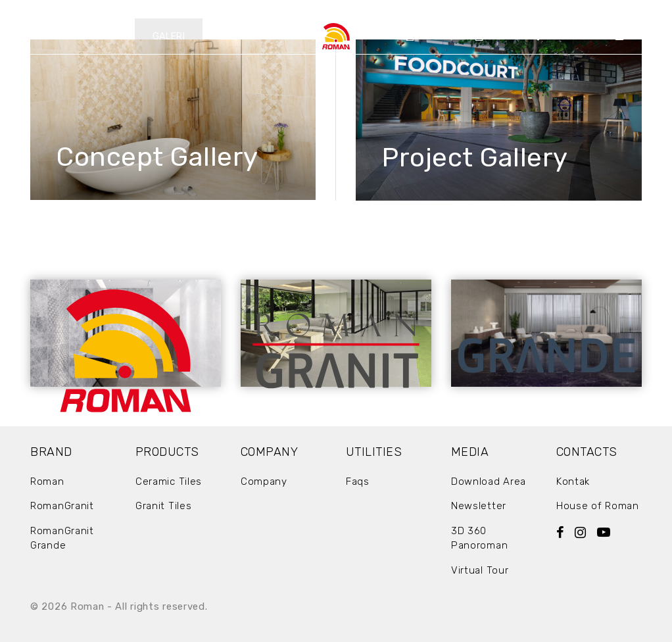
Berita (236, 37)
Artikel (501, 37)
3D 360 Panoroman (479, 538)
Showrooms (570, 37)
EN (460, 9)
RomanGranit (62, 506)
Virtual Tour (480, 570)
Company (435, 37)
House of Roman (598, 506)
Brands (34, 37)
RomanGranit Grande (62, 538)
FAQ (392, 9)
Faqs (358, 481)
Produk (101, 37)
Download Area (489, 481)
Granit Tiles (163, 506)
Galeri (169, 37)
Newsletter (479, 506)
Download (341, 9)
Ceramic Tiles (169, 481)
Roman (47, 481)
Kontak (639, 37)
